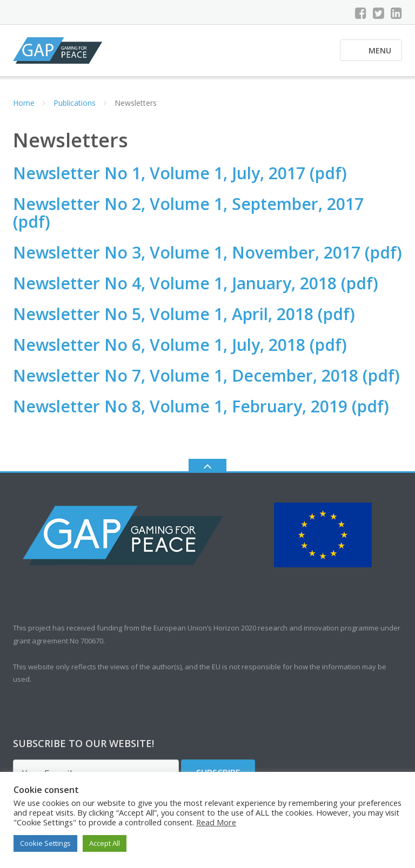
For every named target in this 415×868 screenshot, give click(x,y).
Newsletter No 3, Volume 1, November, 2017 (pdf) (207, 252)
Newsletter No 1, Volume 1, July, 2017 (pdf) (180, 173)
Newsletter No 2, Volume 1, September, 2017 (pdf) (188, 213)
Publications (75, 103)
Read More (216, 822)
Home (24, 103)
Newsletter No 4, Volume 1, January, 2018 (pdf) (196, 283)
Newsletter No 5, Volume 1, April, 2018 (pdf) (184, 314)
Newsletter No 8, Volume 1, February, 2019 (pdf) (201, 406)
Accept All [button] (105, 843)
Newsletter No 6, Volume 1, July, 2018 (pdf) (180, 345)
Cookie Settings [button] (45, 843)
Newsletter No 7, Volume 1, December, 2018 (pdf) (206, 375)
